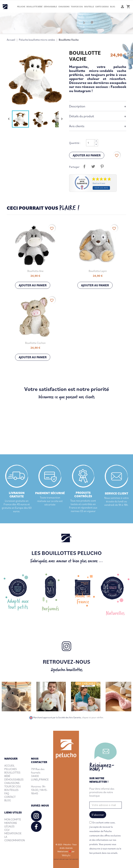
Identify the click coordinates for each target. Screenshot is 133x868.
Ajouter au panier (87, 155)
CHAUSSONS (12, 783)
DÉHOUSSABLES (14, 779)
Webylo (66, 855)
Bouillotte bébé (34, 7)
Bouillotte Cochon (35, 343)
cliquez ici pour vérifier (93, 717)
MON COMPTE (13, 819)
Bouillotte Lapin (98, 271)
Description (77, 106)
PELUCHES (11, 769)
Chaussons (64, 7)
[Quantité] (90, 143)
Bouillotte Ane (35, 271)
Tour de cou (77, 7)
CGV (7, 830)
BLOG (8, 800)
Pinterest (102, 166)
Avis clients (77, 126)
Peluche (21, 7)
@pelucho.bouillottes (66, 670)
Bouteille (89, 7)
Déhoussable (50, 7)
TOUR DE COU (13, 786)
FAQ (7, 793)
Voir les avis (101, 188)
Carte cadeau (102, 7)
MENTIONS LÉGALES (11, 825)
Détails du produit (82, 116)
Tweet (93, 166)
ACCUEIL (9, 765)
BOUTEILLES (11, 790)
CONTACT (10, 797)
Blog (113, 7)
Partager (84, 166)
